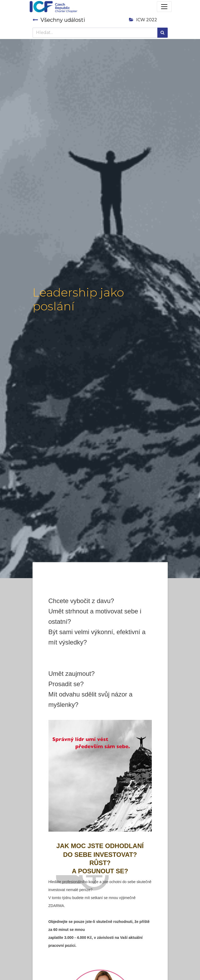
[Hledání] (163, 33)
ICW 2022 (143, 20)
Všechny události (59, 20)
